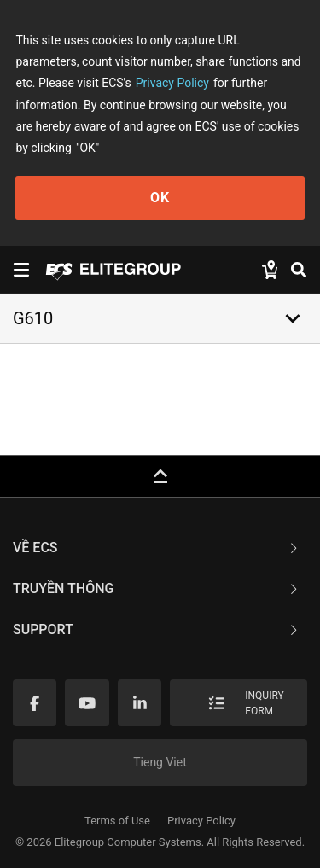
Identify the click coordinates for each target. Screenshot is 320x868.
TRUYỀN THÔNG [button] (157, 588)
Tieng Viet (160, 762)
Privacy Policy (172, 83)
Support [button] (157, 629)
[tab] (160, 548)
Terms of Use (117, 821)
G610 (33, 318)
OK (160, 198)
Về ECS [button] (157, 548)
